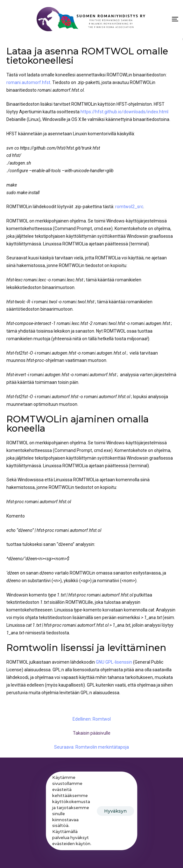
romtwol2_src (129, 207)
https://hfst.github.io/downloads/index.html (124, 112)
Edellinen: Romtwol (92, 719)
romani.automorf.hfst (28, 82)
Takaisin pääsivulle (92, 733)
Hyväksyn (115, 811)
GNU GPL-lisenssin (114, 662)
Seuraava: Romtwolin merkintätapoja (91, 747)
